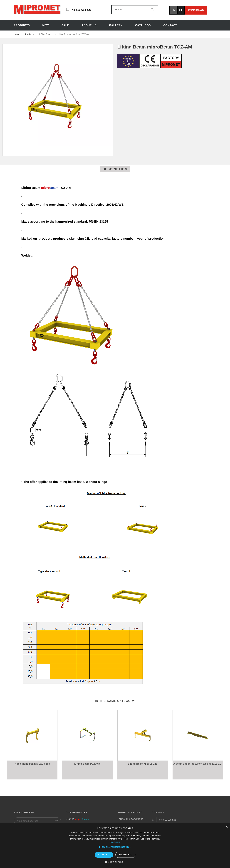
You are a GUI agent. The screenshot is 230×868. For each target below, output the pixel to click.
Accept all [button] (104, 855)
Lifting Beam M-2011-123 (143, 764)
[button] (115, 847)
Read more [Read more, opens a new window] (115, 842)
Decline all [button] (125, 855)
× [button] (226, 827)
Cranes (78, 819)
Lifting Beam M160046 (87, 764)
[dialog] (115, 846)
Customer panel (196, 10)
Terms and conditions (130, 819)
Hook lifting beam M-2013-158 (32, 764)
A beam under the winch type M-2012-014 (198, 764)
